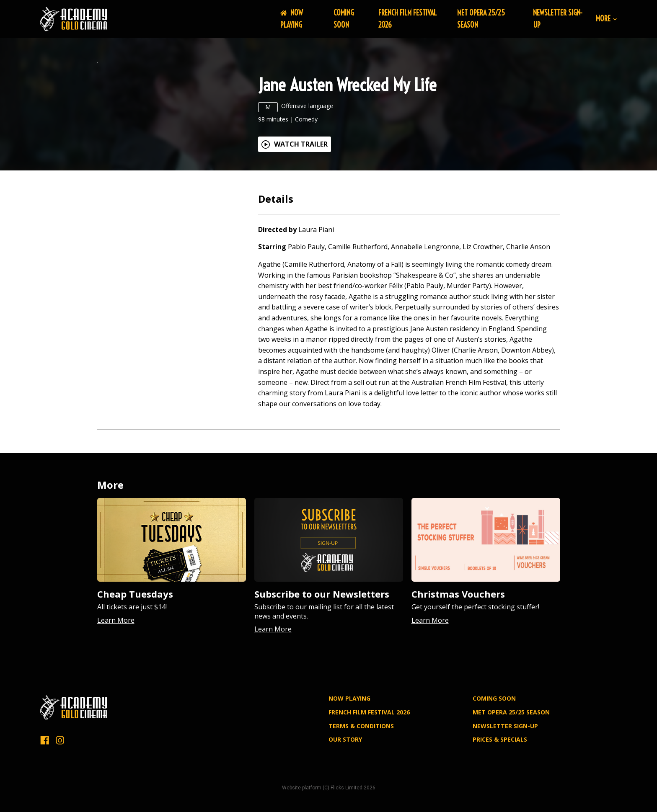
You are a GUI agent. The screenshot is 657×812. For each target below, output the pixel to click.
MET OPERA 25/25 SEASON (511, 767)
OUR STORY (345, 795)
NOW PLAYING (292, 19)
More (606, 19)
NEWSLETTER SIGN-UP (505, 781)
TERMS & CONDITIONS (361, 781)
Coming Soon (344, 19)
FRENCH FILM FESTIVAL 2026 (369, 767)
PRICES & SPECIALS (500, 795)
